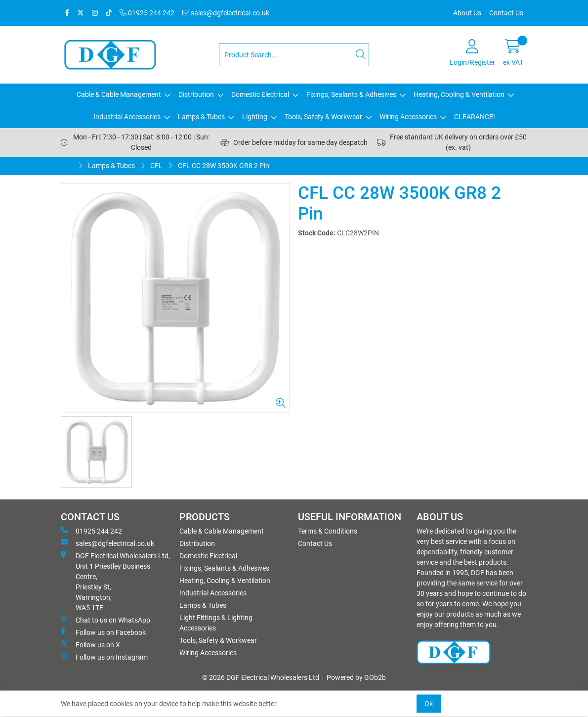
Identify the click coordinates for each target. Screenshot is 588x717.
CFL (156, 166)
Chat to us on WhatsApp (105, 620)
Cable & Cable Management (119, 94)
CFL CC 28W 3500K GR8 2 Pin (224, 166)
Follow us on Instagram (104, 657)
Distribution (196, 94)
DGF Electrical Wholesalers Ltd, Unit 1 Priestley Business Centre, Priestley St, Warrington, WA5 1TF (115, 581)
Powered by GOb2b (356, 677)
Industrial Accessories (127, 117)
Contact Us (506, 13)
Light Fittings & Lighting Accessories (216, 623)
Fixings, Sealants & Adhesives (351, 94)
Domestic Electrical (260, 94)
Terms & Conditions (328, 531)
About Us (467, 13)
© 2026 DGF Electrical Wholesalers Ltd (261, 677)
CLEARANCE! (475, 117)
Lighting (255, 117)
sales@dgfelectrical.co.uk (226, 13)
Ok (429, 704)
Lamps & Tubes (201, 117)
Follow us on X (90, 644)
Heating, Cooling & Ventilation (459, 94)
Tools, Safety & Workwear (323, 117)
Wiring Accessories (408, 117)
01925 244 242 (147, 13)
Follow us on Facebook (103, 632)
